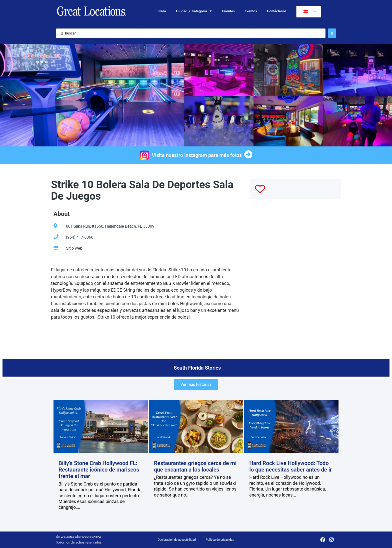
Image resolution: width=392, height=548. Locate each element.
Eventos (251, 11)
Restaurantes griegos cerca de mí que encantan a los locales (195, 466)
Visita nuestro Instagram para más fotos (197, 155)
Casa (162, 11)
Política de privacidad (220, 540)
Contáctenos (276, 11)
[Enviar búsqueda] (332, 33)
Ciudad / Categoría (194, 11)
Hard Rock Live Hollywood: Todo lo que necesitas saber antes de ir (290, 466)
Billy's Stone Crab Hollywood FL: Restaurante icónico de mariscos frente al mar (99, 470)
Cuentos (228, 11)
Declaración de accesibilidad (177, 540)
